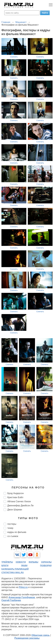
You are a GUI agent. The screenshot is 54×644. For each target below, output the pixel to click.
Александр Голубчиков (22, 597)
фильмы (33, 562)
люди (24, 565)
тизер (10, 528)
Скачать (14, 57)
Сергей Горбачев (11, 600)
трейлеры (7, 562)
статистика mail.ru (13, 572)
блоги (5, 565)
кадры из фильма (17, 532)
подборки (46, 565)
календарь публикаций (15, 569)
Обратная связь (41, 635)
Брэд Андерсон (16, 493)
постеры (12, 524)
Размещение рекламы (27, 638)
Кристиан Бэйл (15, 497)
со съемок (13, 536)
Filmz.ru (23, 587)
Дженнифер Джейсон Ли (20, 506)
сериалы (46, 562)
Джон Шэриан (15, 510)
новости (21, 562)
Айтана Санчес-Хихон (19, 501)
